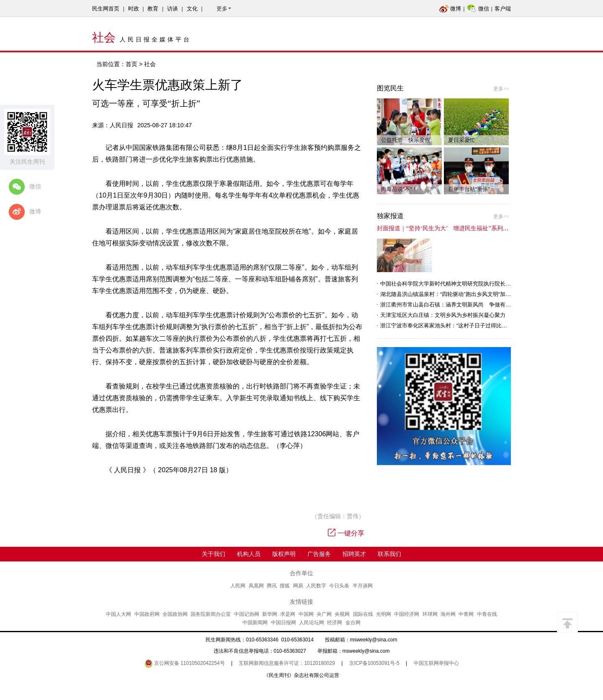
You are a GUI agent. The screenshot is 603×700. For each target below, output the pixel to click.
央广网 (324, 614)
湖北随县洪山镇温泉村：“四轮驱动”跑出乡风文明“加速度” (449, 294)
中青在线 (487, 614)
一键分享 (346, 533)
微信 (478, 9)
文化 (192, 9)
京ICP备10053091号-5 (374, 663)
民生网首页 (106, 9)
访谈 (173, 9)
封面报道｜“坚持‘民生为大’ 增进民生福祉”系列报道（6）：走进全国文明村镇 (479, 228)
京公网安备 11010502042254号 (185, 663)
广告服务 (319, 554)
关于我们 (214, 554)
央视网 (342, 614)
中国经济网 (407, 614)
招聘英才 (354, 554)
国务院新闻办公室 (211, 614)
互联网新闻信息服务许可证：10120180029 (287, 663)
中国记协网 (247, 614)
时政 (134, 9)
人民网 (238, 586)
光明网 (384, 614)
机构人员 (249, 554)
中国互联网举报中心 (436, 663)
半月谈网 (363, 586)
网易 (298, 586)
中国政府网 (147, 614)
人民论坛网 (312, 623)
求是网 (288, 614)
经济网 (335, 623)
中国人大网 (119, 614)
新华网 (270, 614)
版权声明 (284, 554)
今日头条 (339, 586)
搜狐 (285, 586)
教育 (153, 9)
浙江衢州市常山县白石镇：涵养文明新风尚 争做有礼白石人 (454, 305)
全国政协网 (175, 614)
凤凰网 (256, 586)
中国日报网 (283, 623)
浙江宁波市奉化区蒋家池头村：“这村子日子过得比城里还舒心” (456, 326)
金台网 (353, 623)
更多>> (501, 89)
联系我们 (389, 554)
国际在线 (363, 614)
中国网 (306, 614)
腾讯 (272, 586)
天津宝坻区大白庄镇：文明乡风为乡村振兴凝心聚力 (443, 315)
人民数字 (316, 586)
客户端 (503, 9)
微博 (450, 9)
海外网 (448, 614)
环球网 (430, 614)
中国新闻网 (255, 623)
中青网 (466, 614)
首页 (131, 64)
